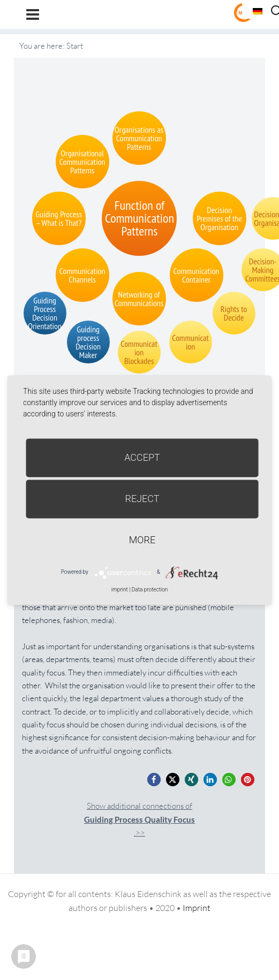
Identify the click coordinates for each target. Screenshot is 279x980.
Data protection (150, 590)
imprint (120, 590)
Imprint (197, 908)
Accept (142, 457)
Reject (142, 499)
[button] (154, 780)
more (142, 540)
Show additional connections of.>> (139, 819)
